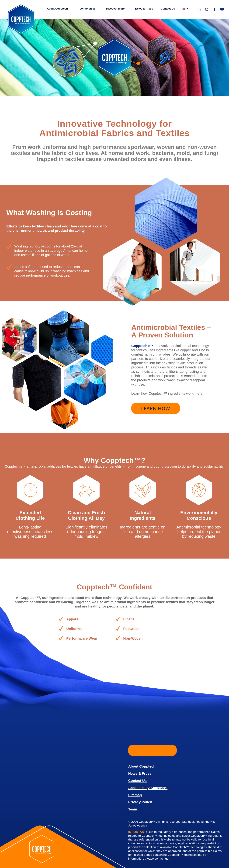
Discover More (115, 9)
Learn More (153, 750)
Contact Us (168, 9)
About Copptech (57, 9)
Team (133, 809)
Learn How (156, 408)
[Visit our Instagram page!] (207, 9)
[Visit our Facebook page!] (214, 9)
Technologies (87, 9)
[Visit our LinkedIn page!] (199, 9)
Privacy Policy (140, 802)
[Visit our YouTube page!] (222, 9)
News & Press (144, 9)
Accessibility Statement (148, 788)
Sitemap (135, 795)
